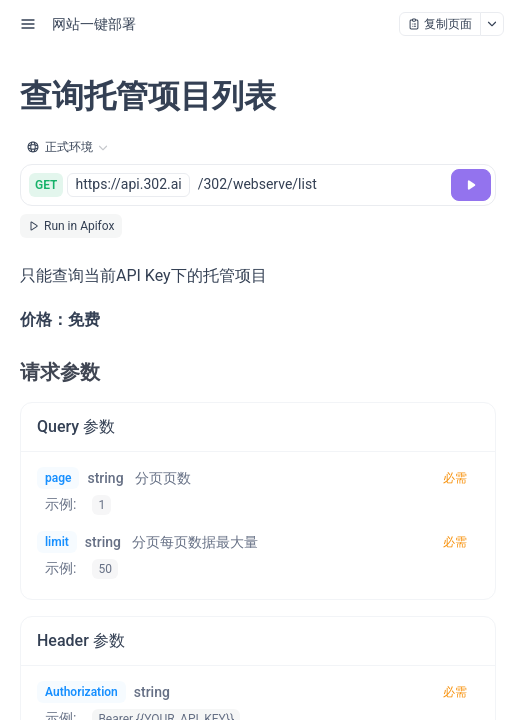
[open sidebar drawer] (28, 24)
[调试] (471, 185)
